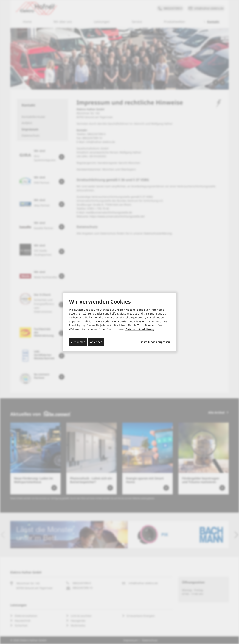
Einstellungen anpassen (155, 342)
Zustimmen (78, 342)
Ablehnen (96, 342)
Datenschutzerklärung (140, 329)
